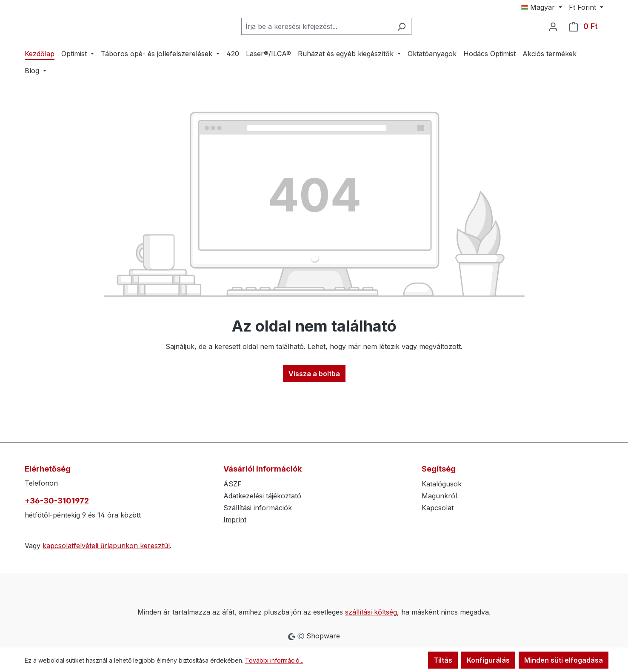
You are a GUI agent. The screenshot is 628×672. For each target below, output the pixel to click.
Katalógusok (442, 484)
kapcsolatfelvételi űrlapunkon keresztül (106, 546)
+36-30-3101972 (57, 501)
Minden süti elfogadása (564, 660)
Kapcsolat (438, 508)
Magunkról (439, 496)
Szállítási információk (258, 508)
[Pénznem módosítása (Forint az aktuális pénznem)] (586, 7)
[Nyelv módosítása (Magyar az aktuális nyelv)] (542, 7)
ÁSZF (233, 484)
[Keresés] (401, 52)
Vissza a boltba (314, 425)
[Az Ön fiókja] (553, 52)
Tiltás (443, 660)
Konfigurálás (488, 660)
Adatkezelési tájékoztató (262, 496)
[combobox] (317, 52)
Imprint (235, 520)
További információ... (274, 660)
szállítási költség (371, 612)
